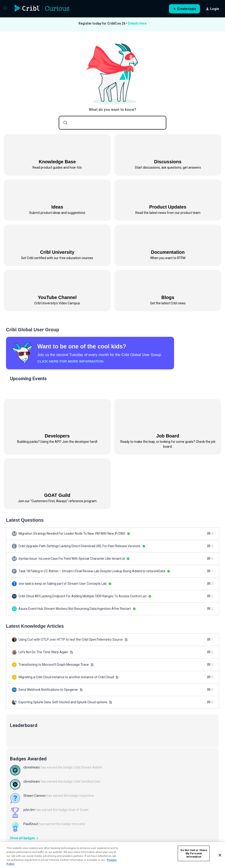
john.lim (29, 810)
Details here (137, 23)
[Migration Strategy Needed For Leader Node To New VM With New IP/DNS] (74, 534)
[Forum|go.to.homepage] (42, 9)
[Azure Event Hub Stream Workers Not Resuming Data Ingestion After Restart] (77, 609)
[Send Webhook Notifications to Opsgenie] (51, 690)
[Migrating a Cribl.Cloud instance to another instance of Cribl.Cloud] (69, 677)
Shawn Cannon (35, 796)
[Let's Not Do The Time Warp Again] (46, 652)
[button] (5, 10)
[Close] (220, 855)
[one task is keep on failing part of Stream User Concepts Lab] (65, 584)
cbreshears (32, 767)
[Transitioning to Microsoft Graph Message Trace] (56, 665)
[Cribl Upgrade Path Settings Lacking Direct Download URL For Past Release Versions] (82, 546)
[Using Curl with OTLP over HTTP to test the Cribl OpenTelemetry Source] (73, 640)
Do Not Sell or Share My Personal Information (194, 853)
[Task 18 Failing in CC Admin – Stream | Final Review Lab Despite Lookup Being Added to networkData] (94, 571)
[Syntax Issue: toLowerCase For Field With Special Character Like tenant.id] (74, 559)
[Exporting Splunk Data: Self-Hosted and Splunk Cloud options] (65, 702)
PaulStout (31, 824)
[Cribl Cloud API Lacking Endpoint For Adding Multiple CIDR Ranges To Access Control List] (85, 596)
